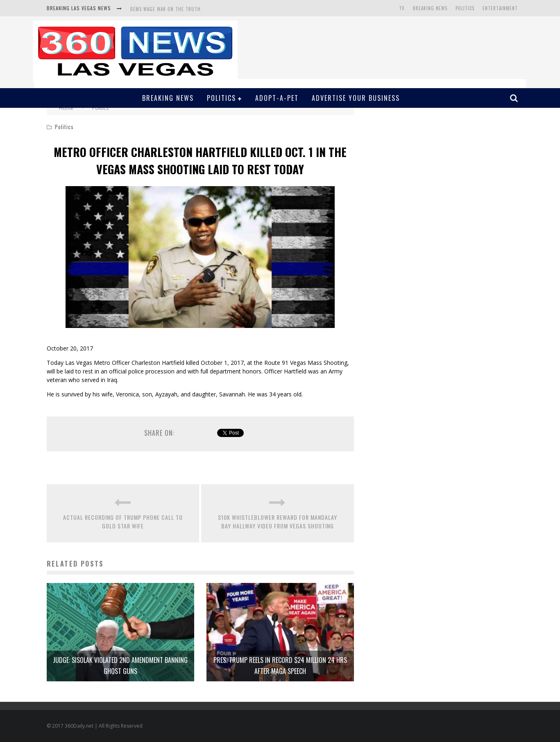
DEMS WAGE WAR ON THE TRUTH (166, 9)
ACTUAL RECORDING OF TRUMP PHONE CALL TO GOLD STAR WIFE (123, 521)
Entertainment (500, 8)
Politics (465, 8)
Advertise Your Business (356, 98)
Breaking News (430, 8)
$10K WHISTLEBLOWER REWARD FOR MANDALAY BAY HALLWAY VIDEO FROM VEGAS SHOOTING (278, 521)
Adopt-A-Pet (277, 98)
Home (66, 108)
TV (402, 8)
